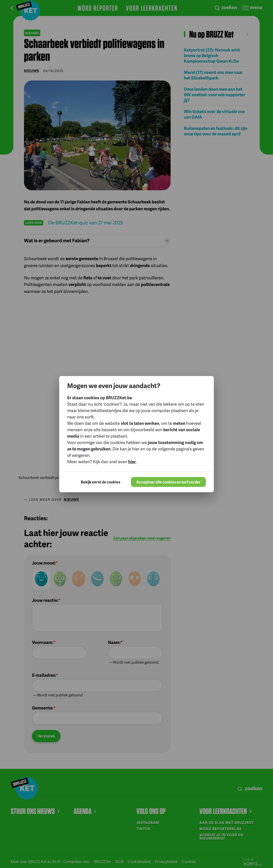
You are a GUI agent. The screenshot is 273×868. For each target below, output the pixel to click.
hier (132, 461)
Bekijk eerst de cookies (101, 482)
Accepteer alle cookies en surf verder (168, 482)
